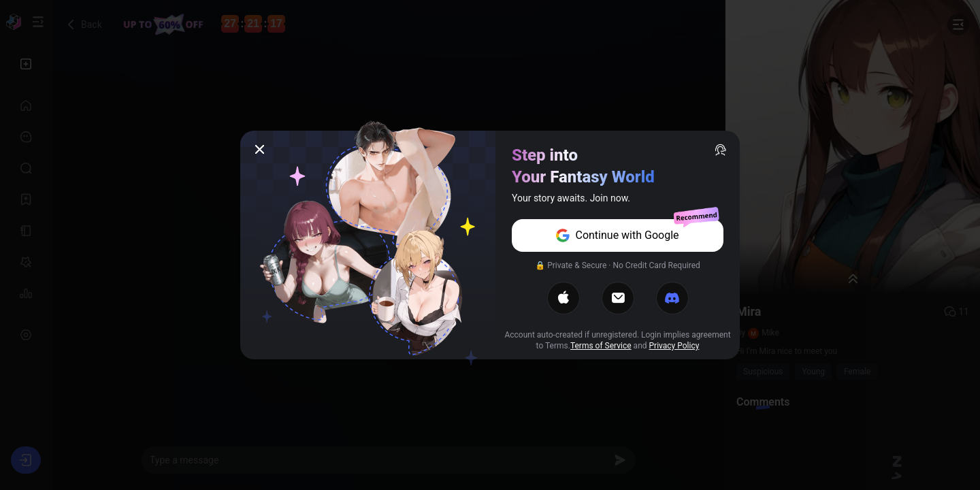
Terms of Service (601, 346)
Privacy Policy (674, 346)
